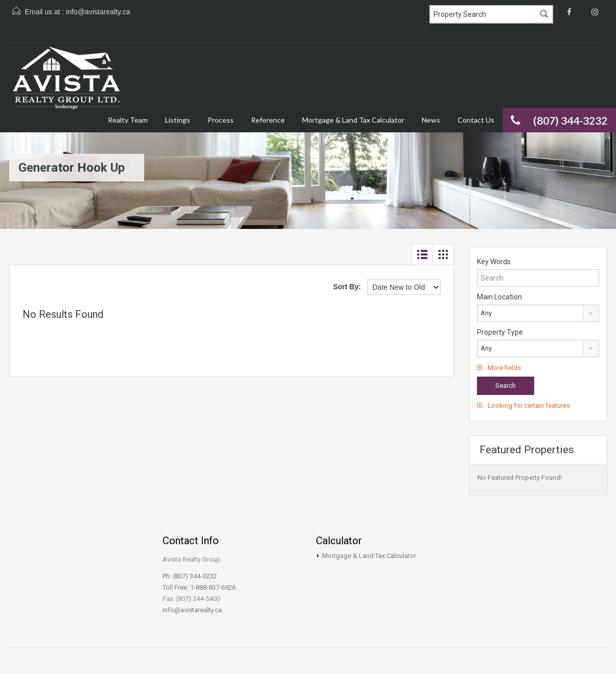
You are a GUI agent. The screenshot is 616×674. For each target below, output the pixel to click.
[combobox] (538, 313)
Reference (268, 120)
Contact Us (476, 120)
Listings (178, 120)
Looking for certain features (523, 405)
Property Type (500, 332)
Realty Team (128, 120)
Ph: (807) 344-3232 (190, 576)
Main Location (499, 297)
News (431, 120)
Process (221, 120)
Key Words (494, 262)
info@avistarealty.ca (98, 12)
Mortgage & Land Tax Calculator (353, 120)
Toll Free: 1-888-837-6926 (199, 587)
